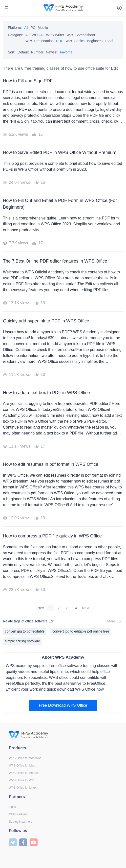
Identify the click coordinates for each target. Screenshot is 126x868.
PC (33, 28)
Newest (52, 52)
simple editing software (22, 641)
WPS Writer (55, 35)
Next (86, 608)
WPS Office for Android (24, 773)
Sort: (12, 52)
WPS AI (38, 35)
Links (12, 807)
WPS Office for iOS (21, 780)
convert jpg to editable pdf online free (81, 631)
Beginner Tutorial (100, 41)
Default (23, 52)
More (115, 621)
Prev (40, 608)
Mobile (43, 28)
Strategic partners (21, 822)
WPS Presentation (40, 41)
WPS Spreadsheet (81, 35)
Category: (15, 35)
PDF (60, 41)
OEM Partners (18, 814)
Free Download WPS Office (63, 705)
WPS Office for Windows (25, 758)
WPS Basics (75, 41)
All (26, 28)
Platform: (15, 28)
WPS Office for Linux (23, 788)
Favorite (66, 52)
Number (37, 52)
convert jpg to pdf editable (25, 631)
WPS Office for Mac (22, 766)
